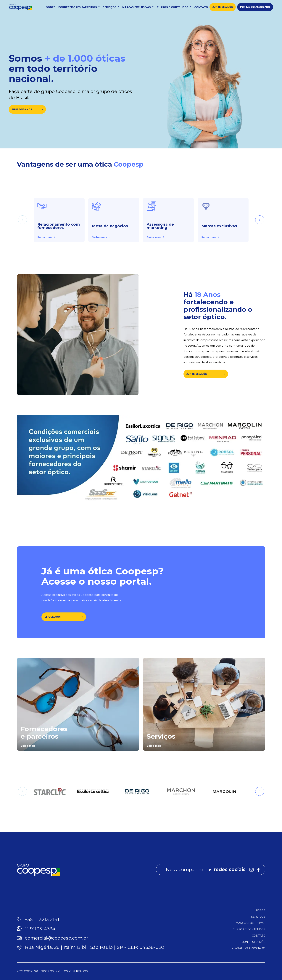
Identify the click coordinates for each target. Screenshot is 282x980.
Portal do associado (255, 7)
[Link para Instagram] (252, 869)
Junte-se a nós (223, 7)
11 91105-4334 (40, 929)
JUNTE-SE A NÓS (206, 374)
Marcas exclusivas (138, 7)
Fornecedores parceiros (79, 7)
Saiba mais (46, 237)
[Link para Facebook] (259, 869)
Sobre (51, 7)
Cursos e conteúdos (174, 7)
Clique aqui (64, 617)
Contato (201, 7)
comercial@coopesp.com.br (56, 938)
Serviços (111, 7)
